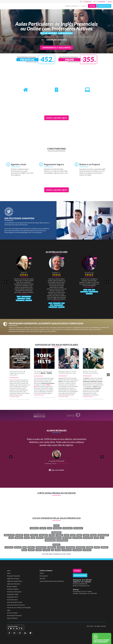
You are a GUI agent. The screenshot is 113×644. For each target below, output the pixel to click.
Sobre (9, 573)
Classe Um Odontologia (62, 464)
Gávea (67, 535)
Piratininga (57, 528)
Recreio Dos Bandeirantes (53, 538)
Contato (84, 6)
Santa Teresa (67, 538)
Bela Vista (18, 547)
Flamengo (59, 535)
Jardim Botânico (103, 535)
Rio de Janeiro (56, 532)
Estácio (52, 535)
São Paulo (56, 545)
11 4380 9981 (101, 1)
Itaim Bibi (90, 547)
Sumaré (58, 550)
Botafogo (19, 535)
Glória (73, 535)
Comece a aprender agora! (56, 118)
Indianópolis (81, 547)
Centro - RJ (34, 535)
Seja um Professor (12, 618)
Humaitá (86, 535)
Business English (12, 586)
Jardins (97, 547)
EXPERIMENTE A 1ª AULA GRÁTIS (57, 48)
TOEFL (49, 373)
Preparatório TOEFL (13, 594)
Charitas (43, 528)
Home (9, 571)
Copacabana (43, 535)
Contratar (92, 6)
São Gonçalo (78, 528)
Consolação (70, 547)
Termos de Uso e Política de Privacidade (19, 608)
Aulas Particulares (12, 600)
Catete (27, 535)
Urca (102, 538)
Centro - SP (61, 547)
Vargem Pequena (62, 540)
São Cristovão (88, 538)
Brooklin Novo (41, 547)
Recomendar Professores (14, 616)
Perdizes (31, 550)
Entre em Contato (12, 613)
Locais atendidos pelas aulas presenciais (52, 581)
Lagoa (11, 538)
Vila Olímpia (87, 550)
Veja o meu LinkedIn (58, 470)
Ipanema (93, 535)
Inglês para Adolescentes (14, 581)
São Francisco (68, 528)
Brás (24, 547)
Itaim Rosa (46, 550)
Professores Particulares (14, 592)
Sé (52, 550)
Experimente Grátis (104, 6)
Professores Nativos (13, 589)
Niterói (56, 526)
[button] (6, 282)
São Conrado (77, 538)
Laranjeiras (19, 538)
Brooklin (31, 547)
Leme (33, 538)
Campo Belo (52, 547)
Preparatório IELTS (12, 597)
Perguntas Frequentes (72, 6)
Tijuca (96, 538)
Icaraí (50, 528)
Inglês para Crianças (13, 579)
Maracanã (40, 538)
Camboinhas (34, 528)
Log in (110, 1)
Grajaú (79, 535)
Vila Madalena (67, 550)
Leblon (27, 538)
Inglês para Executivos (14, 584)
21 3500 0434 (88, 1)
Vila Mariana (77, 550)
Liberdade (104, 547)
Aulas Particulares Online (15, 602)
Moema (24, 550)
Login (9, 610)
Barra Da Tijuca (9, 535)
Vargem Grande (50, 540)
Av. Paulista (9, 547)
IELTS (43, 373)
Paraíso (39, 550)
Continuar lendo (14, 397)
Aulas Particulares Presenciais (16, 605)
